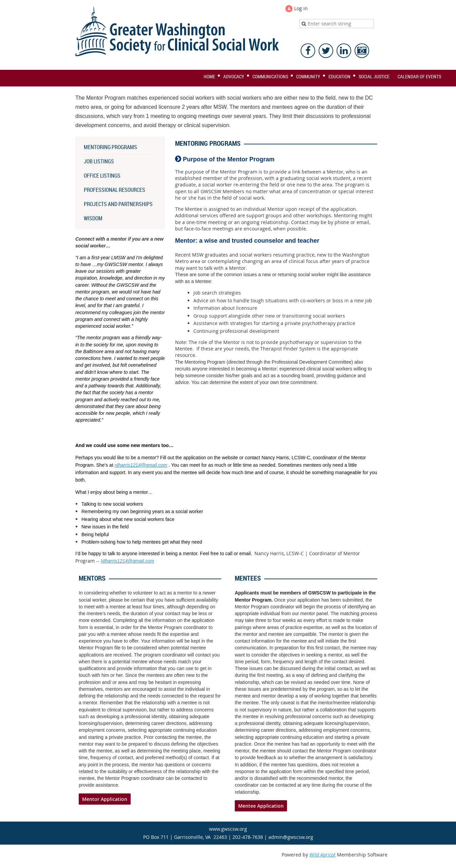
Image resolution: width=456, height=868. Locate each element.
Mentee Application (261, 806)
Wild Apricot (322, 855)
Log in (301, 8)
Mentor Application (105, 799)
